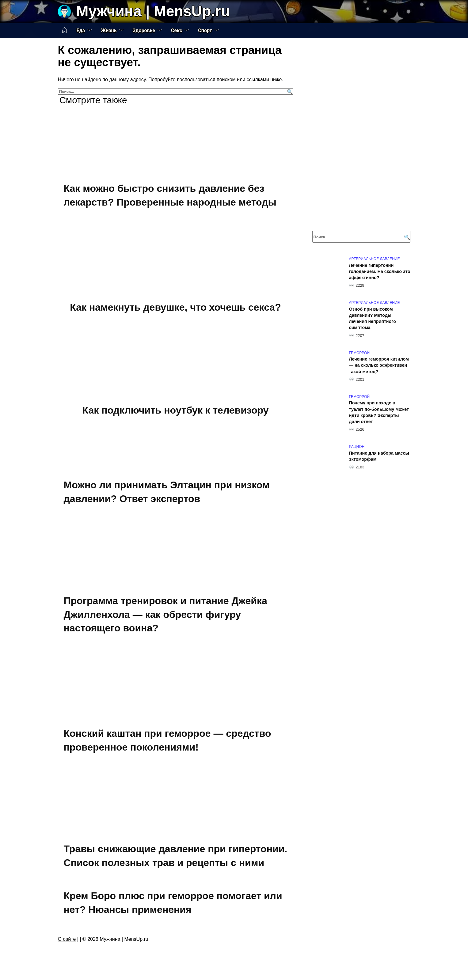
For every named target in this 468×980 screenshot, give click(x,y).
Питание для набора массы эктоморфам (379, 456)
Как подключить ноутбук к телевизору (175, 410)
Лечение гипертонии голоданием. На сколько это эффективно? (380, 271)
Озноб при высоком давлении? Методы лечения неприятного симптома (373, 318)
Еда (81, 30)
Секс (177, 30)
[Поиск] (289, 91)
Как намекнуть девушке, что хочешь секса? (175, 307)
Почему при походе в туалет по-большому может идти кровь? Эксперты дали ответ (379, 412)
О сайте (67, 939)
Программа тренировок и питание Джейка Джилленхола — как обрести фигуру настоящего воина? (166, 615)
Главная (64, 30)
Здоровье (144, 30)
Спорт (205, 30)
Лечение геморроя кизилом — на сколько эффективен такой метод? (379, 365)
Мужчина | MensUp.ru (153, 11)
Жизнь (109, 30)
